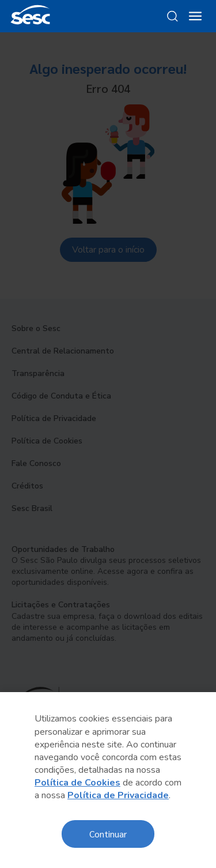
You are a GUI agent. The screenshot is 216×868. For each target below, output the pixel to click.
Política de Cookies (77, 783)
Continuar (108, 834)
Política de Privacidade (118, 795)
